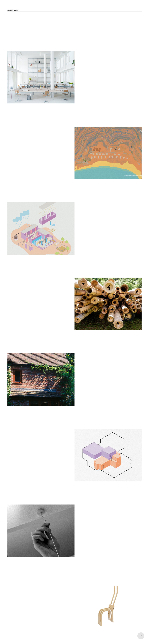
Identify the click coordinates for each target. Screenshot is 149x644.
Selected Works (13, 10)
